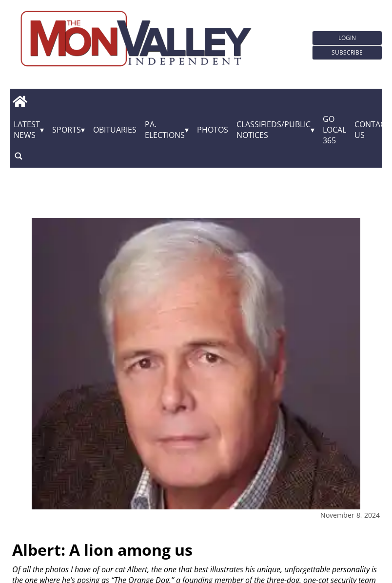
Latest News (27, 130)
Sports (67, 130)
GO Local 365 (334, 130)
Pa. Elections (165, 130)
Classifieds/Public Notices (274, 130)
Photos (213, 130)
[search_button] (19, 156)
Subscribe (347, 52)
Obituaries (115, 130)
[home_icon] (20, 102)
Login (347, 38)
